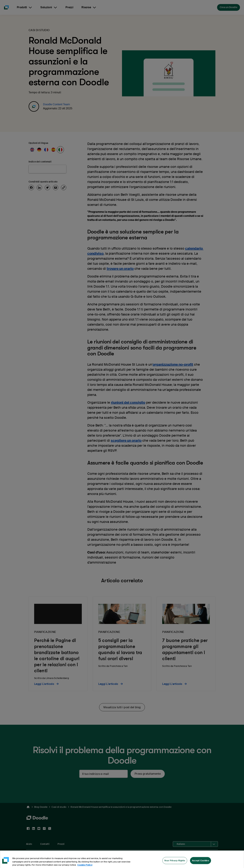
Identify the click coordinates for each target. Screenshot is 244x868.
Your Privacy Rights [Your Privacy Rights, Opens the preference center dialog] (175, 863)
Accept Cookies (201, 863)
